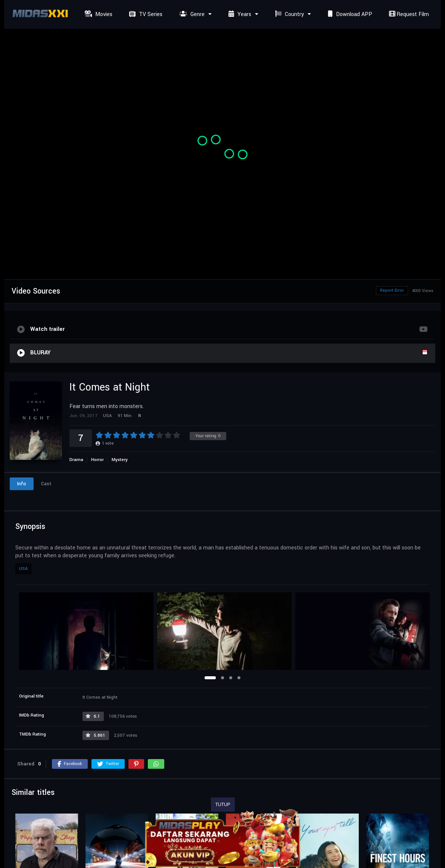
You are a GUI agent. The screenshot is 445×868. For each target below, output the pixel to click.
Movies (98, 14)
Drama (76, 460)
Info (22, 484)
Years (239, 14)
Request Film (408, 14)
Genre (191, 14)
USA (24, 569)
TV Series (145, 14)
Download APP (349, 14)
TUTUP (223, 805)
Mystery (120, 460)
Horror (97, 460)
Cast (46, 484)
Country (289, 14)
